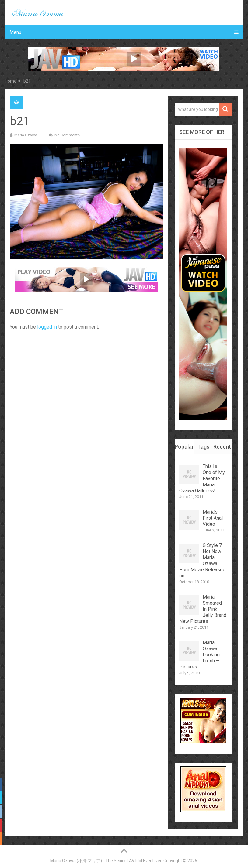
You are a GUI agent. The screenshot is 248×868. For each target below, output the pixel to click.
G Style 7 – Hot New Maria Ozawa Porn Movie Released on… (203, 560)
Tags (203, 447)
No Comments (67, 135)
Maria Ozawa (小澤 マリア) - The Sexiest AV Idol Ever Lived (106, 861)
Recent (222, 447)
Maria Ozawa (26, 135)
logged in (47, 327)
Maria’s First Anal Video (213, 518)
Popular (184, 447)
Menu (15, 32)
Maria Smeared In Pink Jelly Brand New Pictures (203, 609)
